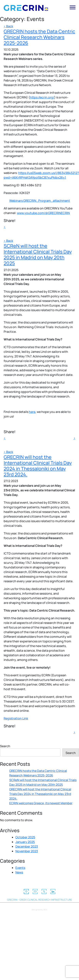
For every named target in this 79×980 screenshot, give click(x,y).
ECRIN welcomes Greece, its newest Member (41, 803)
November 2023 (27, 851)
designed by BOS (39, 910)
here (32, 412)
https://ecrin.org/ (42, 97)
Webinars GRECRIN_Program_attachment (40, 201)
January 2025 (25, 842)
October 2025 (25, 837)
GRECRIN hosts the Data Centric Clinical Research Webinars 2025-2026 (39, 37)
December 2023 (27, 846)
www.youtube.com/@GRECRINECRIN (43, 213)
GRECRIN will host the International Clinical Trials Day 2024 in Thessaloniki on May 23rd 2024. (38, 466)
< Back (8, 26)
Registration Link (16, 718)
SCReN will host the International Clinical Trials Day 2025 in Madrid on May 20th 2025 (38, 254)
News (19, 872)
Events (20, 868)
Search (5, 746)
